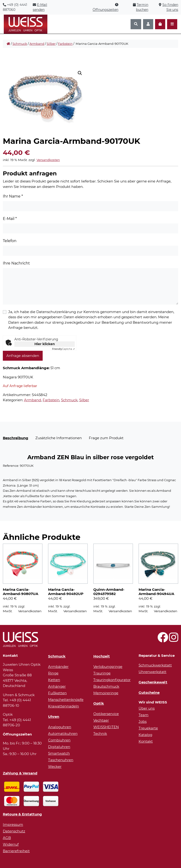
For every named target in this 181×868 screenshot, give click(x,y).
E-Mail (10, 219)
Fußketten (57, 693)
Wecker (55, 767)
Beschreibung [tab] (16, 438)
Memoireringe (106, 693)
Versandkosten (48, 160)
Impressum (13, 825)
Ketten (54, 680)
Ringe (53, 673)
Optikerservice (106, 714)
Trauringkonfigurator (112, 680)
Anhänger (57, 686)
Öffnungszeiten (105, 10)
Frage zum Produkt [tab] (106, 438)
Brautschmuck (106, 686)
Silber (51, 44)
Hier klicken (45, 344)
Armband (37, 44)
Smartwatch (59, 753)
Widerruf (11, 844)
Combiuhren (59, 740)
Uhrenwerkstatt (152, 672)
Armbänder (58, 667)
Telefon (10, 241)
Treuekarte (148, 728)
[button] (80, 73)
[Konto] (148, 24)
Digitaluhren (59, 747)
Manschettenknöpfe (66, 700)
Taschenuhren (61, 760)
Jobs (143, 721)
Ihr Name (13, 196)
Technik (100, 734)
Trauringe (102, 673)
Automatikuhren (63, 734)
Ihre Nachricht (16, 263)
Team (144, 715)
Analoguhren (60, 727)
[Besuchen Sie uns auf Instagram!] (174, 640)
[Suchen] (136, 24)
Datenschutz (14, 831)
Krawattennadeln (64, 706)
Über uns (147, 708)
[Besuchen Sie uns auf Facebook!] (163, 640)
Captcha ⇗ (63, 349)
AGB (7, 838)
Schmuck (20, 44)
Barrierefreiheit (16, 851)
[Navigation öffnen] (172, 24)
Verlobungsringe (108, 667)
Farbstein (65, 44)
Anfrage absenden (23, 356)
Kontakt (146, 741)
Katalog (145, 735)
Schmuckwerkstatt (155, 665)
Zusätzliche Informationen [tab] (59, 438)
